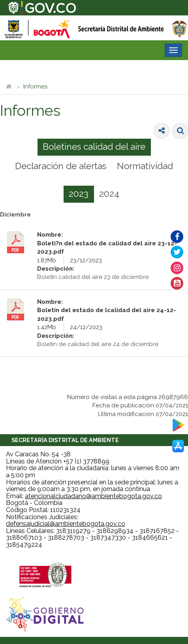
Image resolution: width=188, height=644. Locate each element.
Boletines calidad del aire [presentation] (94, 147)
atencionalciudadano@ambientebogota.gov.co (93, 496)
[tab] (94, 147)
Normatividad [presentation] (145, 166)
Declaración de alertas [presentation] (61, 166)
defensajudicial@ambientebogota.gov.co (66, 524)
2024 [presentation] (109, 194)
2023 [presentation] (79, 194)
